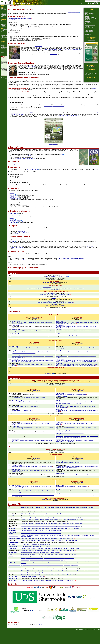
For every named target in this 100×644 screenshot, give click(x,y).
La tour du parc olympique (21, 226)
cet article (16, 92)
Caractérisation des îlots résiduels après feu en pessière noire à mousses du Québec (45, 563)
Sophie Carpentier (19, 588)
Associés (3, 44)
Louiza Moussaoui (19, 563)
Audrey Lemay (21, 434)
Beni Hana (18, 202)
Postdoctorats (4, 48)
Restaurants (88, 24)
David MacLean (44, 46)
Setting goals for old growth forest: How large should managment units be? (75, 357)
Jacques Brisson (63, 377)
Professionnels (4, 50)
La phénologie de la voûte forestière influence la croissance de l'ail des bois (75, 484)
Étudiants (3, 49)
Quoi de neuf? (4, 30)
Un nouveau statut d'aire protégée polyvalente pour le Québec (72, 341)
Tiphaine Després (63, 401)
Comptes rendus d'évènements (4, 35)
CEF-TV (3, 37)
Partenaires (88, 33)
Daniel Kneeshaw (50, 288)
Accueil (2, 6)
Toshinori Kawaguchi (23, 474)
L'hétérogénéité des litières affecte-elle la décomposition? (31, 414)
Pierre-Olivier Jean (19, 590)
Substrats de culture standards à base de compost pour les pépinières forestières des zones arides (48, 578)
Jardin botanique (19, 219)
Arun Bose (21, 356)
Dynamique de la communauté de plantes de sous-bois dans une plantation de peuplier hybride (48, 541)
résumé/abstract (69, 55)
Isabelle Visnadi (62, 448)
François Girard (53, 299)
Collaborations (4, 14)
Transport (87, 26)
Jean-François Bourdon (18, 549)
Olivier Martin (21, 448)
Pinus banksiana (31, 367)
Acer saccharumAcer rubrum (78, 437)
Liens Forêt (3, 27)
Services (3, 21)
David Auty (21, 352)
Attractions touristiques (90, 25)
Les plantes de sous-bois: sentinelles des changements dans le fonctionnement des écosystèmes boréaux (50, 520)
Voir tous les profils (4, 75)
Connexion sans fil (89, 28)
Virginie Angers (62, 430)
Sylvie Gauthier (81, 398)
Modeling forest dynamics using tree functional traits (70, 471)
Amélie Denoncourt (63, 339)
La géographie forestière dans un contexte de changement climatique (58, 300)
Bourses (3, 39)
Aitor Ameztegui (62, 470)
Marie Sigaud (21, 339)
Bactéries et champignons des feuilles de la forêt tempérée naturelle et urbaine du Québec (46, 543)
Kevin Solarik (18, 556)
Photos (87, 80)
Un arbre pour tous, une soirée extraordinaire (67, 110)
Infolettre (3, 40)
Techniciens (3, 51)
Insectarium (18, 225)
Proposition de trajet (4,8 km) (83, 264)
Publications (4, 13)
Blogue (2, 32)
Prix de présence (89, 20)
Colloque (16, 6)
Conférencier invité (89, 15)
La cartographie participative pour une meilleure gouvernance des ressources (76, 336)
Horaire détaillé (17, 20)
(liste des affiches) (63, 458)
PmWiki (7, 79)
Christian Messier (9, 71)
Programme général (89, 13)
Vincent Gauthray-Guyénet (24, 409)
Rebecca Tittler (62, 356)
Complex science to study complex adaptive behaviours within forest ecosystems (58, 308)
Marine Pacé (17, 565)
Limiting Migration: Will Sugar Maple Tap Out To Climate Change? (41, 556)
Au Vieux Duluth (19, 201)
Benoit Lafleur (18, 528)
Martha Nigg (17, 567)
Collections (3, 24)
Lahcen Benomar (18, 557)
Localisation (88, 21)
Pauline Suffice (22, 478)
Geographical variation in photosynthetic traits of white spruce (40, 557)
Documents (3, 23)
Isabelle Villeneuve (19, 546)
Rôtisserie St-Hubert (20, 204)
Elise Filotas (56, 304)
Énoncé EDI (3, 10)
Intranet (2, 54)
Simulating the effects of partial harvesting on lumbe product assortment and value (36, 353)
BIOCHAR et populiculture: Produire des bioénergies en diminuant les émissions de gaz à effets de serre (50, 524)
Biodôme (17, 224)
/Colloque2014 (22, 6)
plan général (20, 168)
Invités (2, 46)
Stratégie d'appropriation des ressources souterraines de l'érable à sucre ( (75, 435)
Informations (88, 34)
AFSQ (37, 116)
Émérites (3, 45)
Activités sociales (89, 29)
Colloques (3, 17)
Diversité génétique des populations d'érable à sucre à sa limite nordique (75, 496)
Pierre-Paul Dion (63, 483)
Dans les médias (4, 33)
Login (87, 4)
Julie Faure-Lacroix (19, 554)
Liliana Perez (53, 307)
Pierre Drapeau (54, 377)
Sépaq (67, 159)
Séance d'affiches (89, 32)
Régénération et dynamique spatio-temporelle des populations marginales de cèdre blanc (78, 449)
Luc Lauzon (91, 40)
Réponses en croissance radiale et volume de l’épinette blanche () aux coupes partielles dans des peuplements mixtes (56, 552)
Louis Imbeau (41, 324)
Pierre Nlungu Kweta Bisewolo (66, 440)
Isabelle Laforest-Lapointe (18, 543)
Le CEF (2, 7)
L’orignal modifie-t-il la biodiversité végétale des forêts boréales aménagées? (43, 584)
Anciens (3, 52)
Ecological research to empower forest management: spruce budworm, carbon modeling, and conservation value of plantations (58, 294)
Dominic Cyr (62, 370)
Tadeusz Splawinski (23, 365)
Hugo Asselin (81, 324)
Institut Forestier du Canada (24, 119)
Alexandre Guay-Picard (23, 361)
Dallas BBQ (18, 200)
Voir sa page (3, 74)
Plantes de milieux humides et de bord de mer (30, 163)
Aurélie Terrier (62, 413)
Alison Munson (18, 520)
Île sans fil (18, 247)
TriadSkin (2, 78)
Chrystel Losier (22, 327)
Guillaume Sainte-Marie (64, 404)
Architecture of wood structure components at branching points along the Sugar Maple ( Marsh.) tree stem (53, 586)
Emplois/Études (4, 38)
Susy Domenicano (63, 365)
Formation (3, 25)
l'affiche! (91, 66)
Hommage (87, 16)
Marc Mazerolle (22, 239)
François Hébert (81, 467)
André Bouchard (36, 28)
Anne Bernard (62, 335)
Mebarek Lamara (63, 504)
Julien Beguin (21, 331)
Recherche (3, 11)
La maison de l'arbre (20, 221)
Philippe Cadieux (22, 494)
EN (81, 1)
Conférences (4, 16)
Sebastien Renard (19, 592)
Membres (3, 42)
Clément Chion (62, 327)
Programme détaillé (89, 30)
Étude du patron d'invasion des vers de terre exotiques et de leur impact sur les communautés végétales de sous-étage (53, 569)
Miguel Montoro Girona (20, 576)
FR (80, 1)
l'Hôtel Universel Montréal (38, 174)
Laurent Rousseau (19, 559)
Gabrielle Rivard (63, 331)
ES (83, 1)
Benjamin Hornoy (81, 492)
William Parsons (27, 237)
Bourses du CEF (4, 22)
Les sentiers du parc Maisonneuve (23, 227)
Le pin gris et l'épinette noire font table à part (28, 418)
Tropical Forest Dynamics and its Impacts (58, 311)
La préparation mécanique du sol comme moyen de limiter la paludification (34, 405)
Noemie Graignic (63, 494)
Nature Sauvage (36, 160)
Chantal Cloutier (22, 504)
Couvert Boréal (21, 109)
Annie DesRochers (41, 427)
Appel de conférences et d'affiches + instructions (90, 18)
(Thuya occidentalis (67, 450)
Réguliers (3, 43)
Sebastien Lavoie (18, 584)
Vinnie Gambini (19, 203)
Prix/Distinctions (4, 12)
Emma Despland (41, 467)
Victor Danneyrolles (63, 409)
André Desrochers (41, 492)
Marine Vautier (62, 499)
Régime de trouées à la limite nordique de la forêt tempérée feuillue (74, 402)
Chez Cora (18, 199)
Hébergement (88, 22)
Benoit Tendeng (22, 335)
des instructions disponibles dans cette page (26, 253)
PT (84, 1)
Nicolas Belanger (41, 398)
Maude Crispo (18, 574)
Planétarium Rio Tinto (20, 222)
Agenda (3, 31)
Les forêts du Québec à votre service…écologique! (38, 588)
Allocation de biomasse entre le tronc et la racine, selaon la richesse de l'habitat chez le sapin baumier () (53, 561)
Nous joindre (4, 18)
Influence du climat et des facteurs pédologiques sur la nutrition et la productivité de (77, 353)
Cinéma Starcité (19, 228)
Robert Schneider (41, 349)
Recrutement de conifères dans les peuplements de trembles (72, 441)
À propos (3, 9)
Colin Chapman (57, 310)
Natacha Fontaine (31, 238)
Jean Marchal (62, 417)
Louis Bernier (58, 288)
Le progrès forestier (26, 118)
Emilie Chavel (18, 539)
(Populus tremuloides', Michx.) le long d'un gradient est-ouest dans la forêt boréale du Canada (77, 441)
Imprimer (83, 4)
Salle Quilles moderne (31, 265)
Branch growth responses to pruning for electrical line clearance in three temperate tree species (48, 571)
